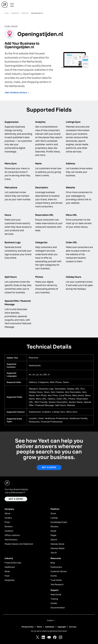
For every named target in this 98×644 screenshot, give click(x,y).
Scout (53, 514)
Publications (56, 567)
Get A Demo (49, 467)
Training (54, 599)
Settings (73, 627)
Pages (53, 535)
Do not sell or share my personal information (49, 631)
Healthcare (10, 567)
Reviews (54, 527)
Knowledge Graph (59, 522)
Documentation (58, 608)
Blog (53, 563)
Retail (7, 572)
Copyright (62, 627)
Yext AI (54, 553)
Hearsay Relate (57, 548)
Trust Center (56, 580)
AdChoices (50, 627)
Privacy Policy (28, 627)
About (7, 514)
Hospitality (10, 580)
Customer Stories (59, 572)
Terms (39, 627)
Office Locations (12, 535)
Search (54, 540)
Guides (54, 603)
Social (53, 531)
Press (7, 522)
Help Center (56, 595)
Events (54, 576)
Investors (9, 531)
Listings (54, 518)
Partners (9, 527)
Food (7, 576)
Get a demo (16, 499)
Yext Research (57, 585)
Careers (8, 518)
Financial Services (13, 563)
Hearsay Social (57, 544)
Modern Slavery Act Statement (19, 544)
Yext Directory (11, 540)
